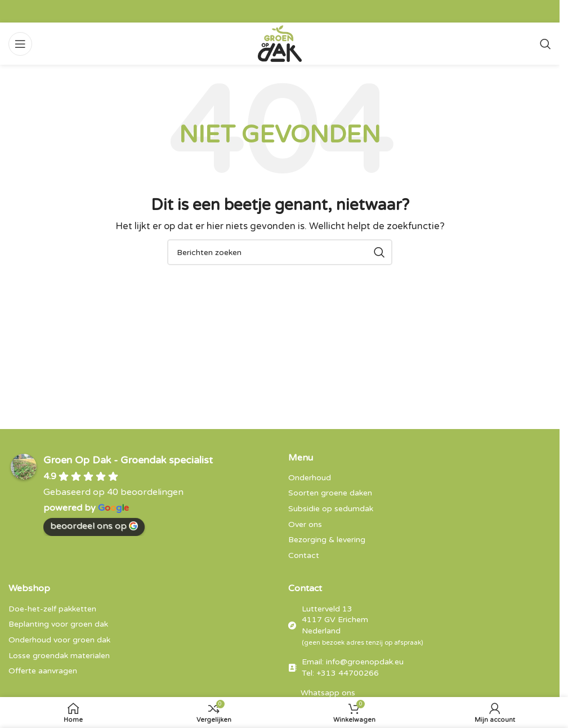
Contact (304, 555)
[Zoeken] (545, 44)
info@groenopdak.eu (365, 662)
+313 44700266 (348, 673)
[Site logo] (280, 43)
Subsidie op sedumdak (331, 509)
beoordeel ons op (94, 526)
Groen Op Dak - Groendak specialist (128, 460)
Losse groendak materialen (59, 656)
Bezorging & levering (327, 540)
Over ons (305, 524)
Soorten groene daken (330, 493)
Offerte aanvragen (43, 671)
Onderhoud (310, 478)
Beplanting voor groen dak (58, 624)
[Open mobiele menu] (20, 44)
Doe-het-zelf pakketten (52, 609)
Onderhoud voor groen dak (59, 640)
